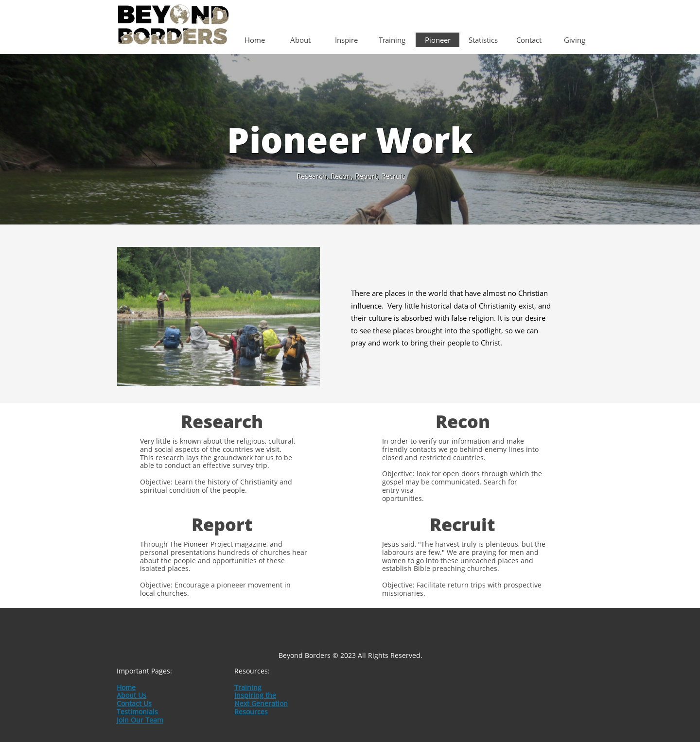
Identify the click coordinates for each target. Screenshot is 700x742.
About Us (131, 695)
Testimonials (137, 712)
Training (248, 687)
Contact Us (134, 703)
